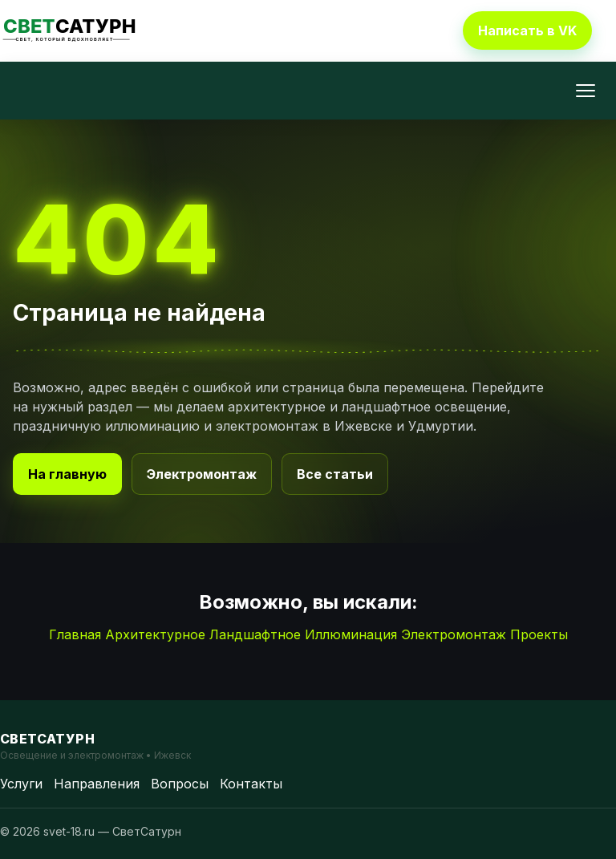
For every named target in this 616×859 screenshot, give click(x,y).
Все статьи (335, 474)
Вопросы (180, 784)
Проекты (539, 634)
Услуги (21, 784)
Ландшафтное (255, 634)
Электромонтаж (202, 474)
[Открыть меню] (586, 91)
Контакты (251, 784)
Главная (75, 634)
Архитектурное (155, 634)
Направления (97, 784)
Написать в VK (527, 30)
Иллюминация (351, 634)
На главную (67, 474)
